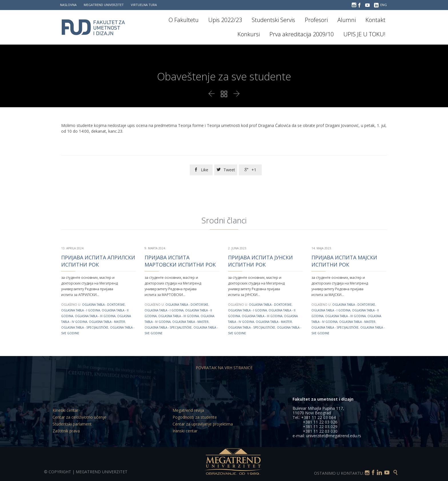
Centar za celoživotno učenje (79, 417)
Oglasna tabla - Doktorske (103, 305)
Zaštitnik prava (66, 431)
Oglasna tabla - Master (107, 322)
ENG (384, 5)
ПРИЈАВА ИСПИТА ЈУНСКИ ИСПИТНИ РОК (260, 261)
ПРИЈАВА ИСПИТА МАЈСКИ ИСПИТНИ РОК (344, 261)
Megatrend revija (188, 410)
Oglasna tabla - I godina (81, 310)
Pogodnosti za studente (195, 417)
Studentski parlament (72, 424)
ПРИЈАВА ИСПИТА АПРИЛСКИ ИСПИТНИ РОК (98, 261)
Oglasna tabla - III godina (95, 316)
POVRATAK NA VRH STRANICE (224, 368)
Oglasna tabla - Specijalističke (85, 327)
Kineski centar (65, 410)
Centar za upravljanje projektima (203, 424)
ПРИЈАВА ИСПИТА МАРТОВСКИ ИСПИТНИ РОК (180, 261)
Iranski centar (185, 431)
